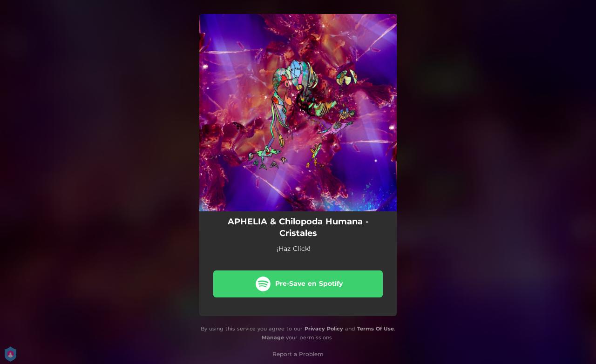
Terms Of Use (376, 329)
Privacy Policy (324, 329)
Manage (273, 337)
